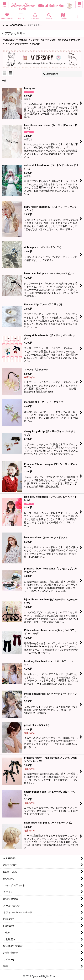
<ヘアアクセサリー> (17, 44)
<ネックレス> (48, 40)
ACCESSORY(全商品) (15, 40)
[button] (5, 5)
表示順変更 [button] (51, 74)
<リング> (34, 40)
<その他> (35, 44)
